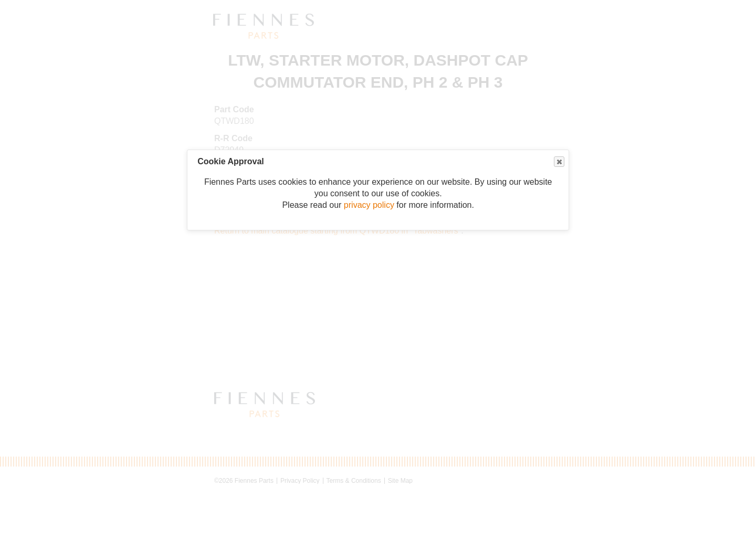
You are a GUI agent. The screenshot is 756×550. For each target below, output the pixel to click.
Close (559, 162)
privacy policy (369, 205)
